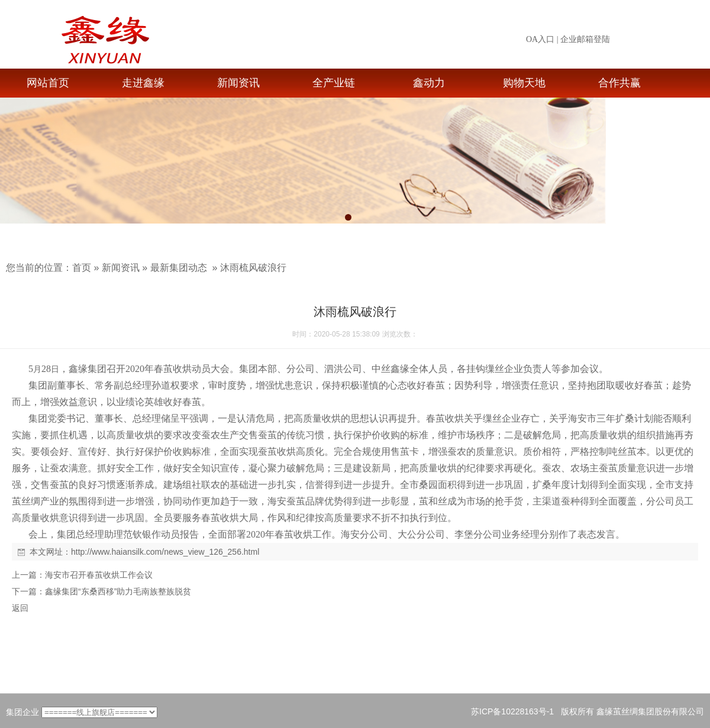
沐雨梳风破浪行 (253, 268)
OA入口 (540, 39)
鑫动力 (429, 83)
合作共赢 (619, 83)
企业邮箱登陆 (585, 39)
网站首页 (48, 83)
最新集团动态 (179, 268)
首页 (82, 268)
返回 (20, 608)
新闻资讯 (238, 83)
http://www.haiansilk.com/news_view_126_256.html (165, 552)
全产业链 (334, 83)
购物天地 (524, 83)
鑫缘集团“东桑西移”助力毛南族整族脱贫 (118, 591)
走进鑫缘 (143, 83)
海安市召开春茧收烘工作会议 (99, 575)
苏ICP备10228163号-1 (512, 711)
